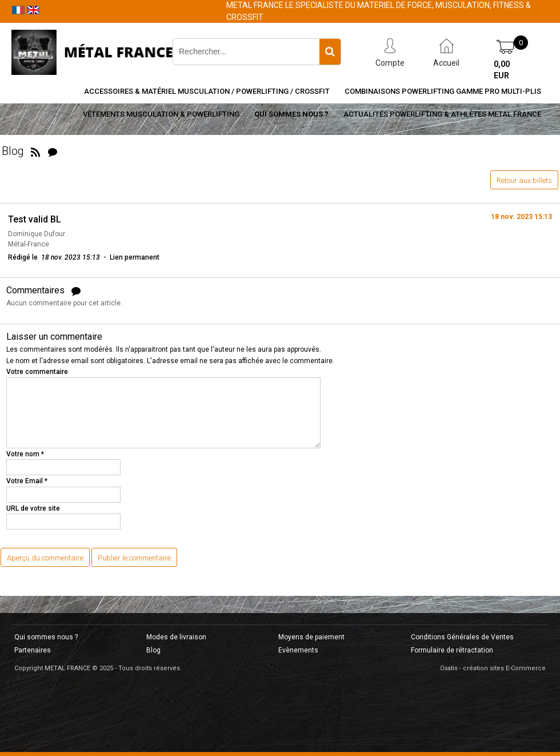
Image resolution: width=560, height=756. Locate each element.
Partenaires (33, 650)
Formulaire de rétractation (452, 650)
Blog (153, 650)
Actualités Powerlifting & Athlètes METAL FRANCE (442, 114)
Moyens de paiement (311, 637)
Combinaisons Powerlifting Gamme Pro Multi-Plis (443, 91)
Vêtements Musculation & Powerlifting (161, 114)
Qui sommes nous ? (291, 114)
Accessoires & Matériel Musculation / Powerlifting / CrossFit (207, 91)
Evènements (298, 650)
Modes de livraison (176, 637)
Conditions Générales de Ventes (462, 637)
